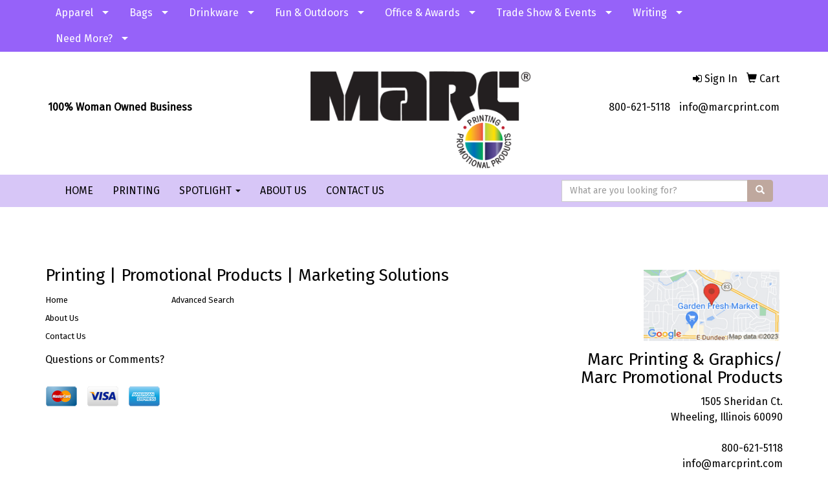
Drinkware (214, 13)
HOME (79, 191)
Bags (141, 13)
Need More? (84, 38)
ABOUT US (283, 191)
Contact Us (66, 336)
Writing (650, 13)
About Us (62, 318)
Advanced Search (203, 300)
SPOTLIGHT (210, 191)
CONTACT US (355, 191)
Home (57, 300)
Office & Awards (422, 13)
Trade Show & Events (546, 13)
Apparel (74, 13)
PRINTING (136, 191)
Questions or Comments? (105, 359)
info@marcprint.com (729, 107)
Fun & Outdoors (312, 13)
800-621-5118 (639, 107)
